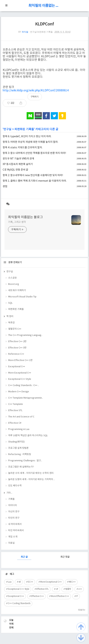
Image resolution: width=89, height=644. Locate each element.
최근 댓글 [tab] (65, 557)
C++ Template (16, 404)
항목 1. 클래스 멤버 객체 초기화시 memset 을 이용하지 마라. (35, 181)
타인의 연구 (14, 518)
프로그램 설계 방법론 (18, 448)
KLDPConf (44, 24)
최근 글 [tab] (24, 557)
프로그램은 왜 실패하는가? (21, 467)
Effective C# (15, 423)
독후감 (11, 323)
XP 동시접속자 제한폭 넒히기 (18, 164)
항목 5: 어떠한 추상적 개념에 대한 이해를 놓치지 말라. (30, 142)
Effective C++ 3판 (17, 348)
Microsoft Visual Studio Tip (22, 297)
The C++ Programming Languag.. (25, 335)
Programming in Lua (19, 429)
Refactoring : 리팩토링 (20, 454)
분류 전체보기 (15, 263)
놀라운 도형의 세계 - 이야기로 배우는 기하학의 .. (31, 479)
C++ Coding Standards (19, 603)
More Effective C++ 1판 (20, 360)
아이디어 (13, 505)
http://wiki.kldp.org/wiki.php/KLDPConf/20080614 (36, 90)
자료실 (11, 543)
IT (77, 596)
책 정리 (10, 316)
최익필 (25, 32)
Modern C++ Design (19, 392)
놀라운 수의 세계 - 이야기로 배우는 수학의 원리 (31, 473)
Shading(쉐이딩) (16, 442)
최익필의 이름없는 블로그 (44, 6)
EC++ (30, 582)
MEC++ (72, 582)
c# (57, 589)
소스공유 (13, 278)
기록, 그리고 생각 (17, 222)
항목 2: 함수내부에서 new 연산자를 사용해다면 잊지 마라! (33, 175)
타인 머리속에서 (16, 531)
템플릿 (68, 589)
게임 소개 (13, 537)
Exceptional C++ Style (20, 379)
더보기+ (82, 610)
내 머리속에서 (15, 524)
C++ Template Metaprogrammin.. (26, 398)
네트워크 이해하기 (17, 290)
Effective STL (15, 410)
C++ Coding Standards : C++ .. (24, 385)
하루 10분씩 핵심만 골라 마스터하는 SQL (28, 436)
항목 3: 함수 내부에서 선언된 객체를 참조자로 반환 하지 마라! (34, 153)
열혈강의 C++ (15, 329)
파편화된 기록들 (24, 129)
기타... (9, 493)
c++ (80, 589)
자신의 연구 (14, 512)
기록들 (11, 499)
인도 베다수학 (15, 486)
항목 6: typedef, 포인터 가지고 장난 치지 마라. (27, 137)
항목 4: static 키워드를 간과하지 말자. (23, 148)
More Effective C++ (60, 596)
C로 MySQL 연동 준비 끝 (15, 170)
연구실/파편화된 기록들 (41, 32)
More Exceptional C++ (20, 373)
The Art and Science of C (21, 417)
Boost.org (14, 284)
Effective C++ (37, 596)
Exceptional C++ (17, 367)
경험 (5, 186)
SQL (10, 303)
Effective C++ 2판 (17, 342)
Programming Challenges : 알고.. (25, 461)
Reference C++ (16, 354)
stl (20, 582)
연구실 (7, 129)
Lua (10, 582)
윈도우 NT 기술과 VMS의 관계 (18, 159)
